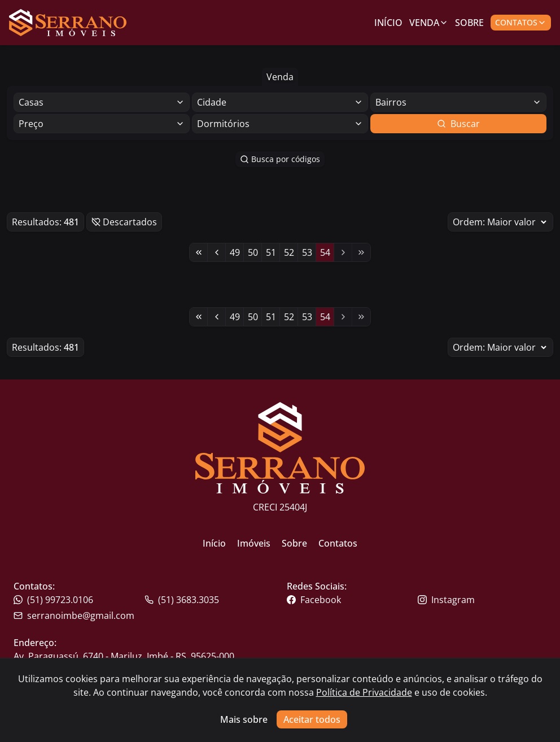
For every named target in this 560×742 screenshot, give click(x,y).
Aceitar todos (312, 719)
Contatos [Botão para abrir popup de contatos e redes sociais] (521, 22)
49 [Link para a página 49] (235, 252)
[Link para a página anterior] (217, 252)
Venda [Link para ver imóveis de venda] (429, 23)
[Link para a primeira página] (199, 252)
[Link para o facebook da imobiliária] (351, 600)
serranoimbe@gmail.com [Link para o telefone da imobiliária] (74, 616)
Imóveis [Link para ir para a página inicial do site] (254, 543)
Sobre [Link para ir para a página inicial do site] (294, 543)
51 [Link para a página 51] (271, 252)
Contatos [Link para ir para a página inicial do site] (338, 543)
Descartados (124, 222)
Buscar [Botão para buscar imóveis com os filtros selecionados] (458, 124)
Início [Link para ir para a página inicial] (388, 23)
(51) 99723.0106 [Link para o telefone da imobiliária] (53, 600)
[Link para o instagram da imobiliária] (482, 600)
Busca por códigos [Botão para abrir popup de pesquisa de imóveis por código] (280, 159)
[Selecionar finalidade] (102, 102)
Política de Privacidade (364, 692)
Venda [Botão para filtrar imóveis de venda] (280, 77)
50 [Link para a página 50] (253, 252)
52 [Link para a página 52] (289, 252)
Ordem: (500, 222)
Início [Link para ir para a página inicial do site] (214, 543)
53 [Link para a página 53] (307, 252)
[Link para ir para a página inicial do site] (68, 23)
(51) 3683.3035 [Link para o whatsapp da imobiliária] (182, 600)
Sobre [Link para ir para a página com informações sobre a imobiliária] (469, 23)
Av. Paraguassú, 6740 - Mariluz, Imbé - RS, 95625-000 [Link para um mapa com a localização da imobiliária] (124, 656)
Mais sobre (244, 719)
